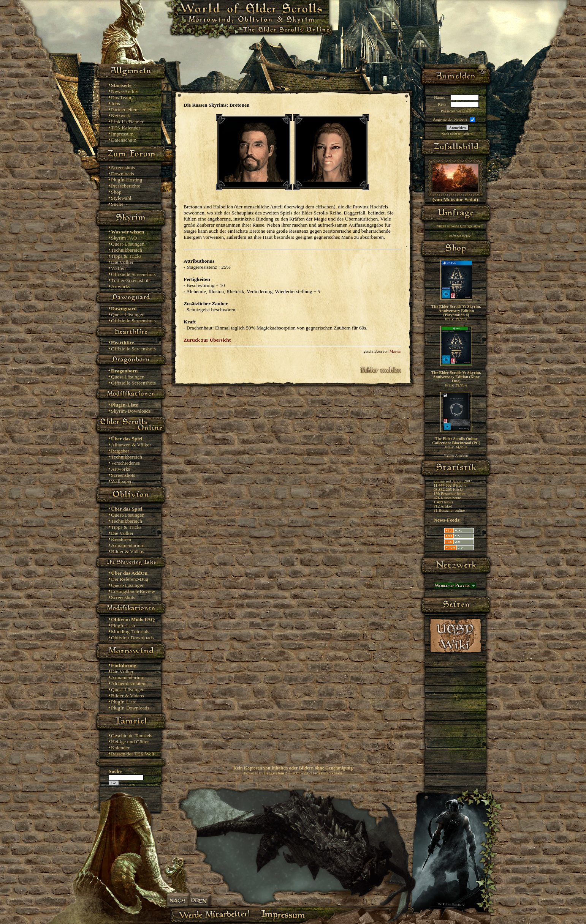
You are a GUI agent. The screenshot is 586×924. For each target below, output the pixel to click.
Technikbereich (127, 250)
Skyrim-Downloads (131, 411)
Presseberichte (126, 186)
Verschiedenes (125, 463)
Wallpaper (121, 481)
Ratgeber (120, 451)
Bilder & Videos (127, 551)
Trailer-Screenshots (131, 280)
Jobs (116, 103)
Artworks (120, 286)
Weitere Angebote (456, 456)
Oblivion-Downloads (132, 638)
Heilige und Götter (130, 742)
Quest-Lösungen (128, 244)
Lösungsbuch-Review (133, 591)
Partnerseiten (124, 110)
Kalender (120, 748)
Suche (117, 204)
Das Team (121, 97)
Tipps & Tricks (126, 256)
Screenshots (123, 168)
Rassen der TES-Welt (133, 754)
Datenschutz (124, 140)
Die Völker (122, 262)
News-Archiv (125, 91)
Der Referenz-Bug (130, 579)
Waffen (118, 268)
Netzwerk (121, 116)
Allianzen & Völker (131, 445)
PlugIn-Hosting (127, 180)
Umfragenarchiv (459, 236)
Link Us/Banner (127, 122)
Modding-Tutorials (130, 632)
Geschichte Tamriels (132, 736)
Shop (116, 192)
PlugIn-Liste (124, 625)
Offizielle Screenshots (133, 274)
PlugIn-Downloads (130, 708)
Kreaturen (121, 539)
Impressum (122, 134)
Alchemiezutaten (128, 684)
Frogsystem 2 (276, 773)
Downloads (123, 174)
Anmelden (457, 128)
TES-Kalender (126, 128)
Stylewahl (121, 198)
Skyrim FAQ (124, 238)
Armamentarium (128, 545)
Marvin (395, 351)
